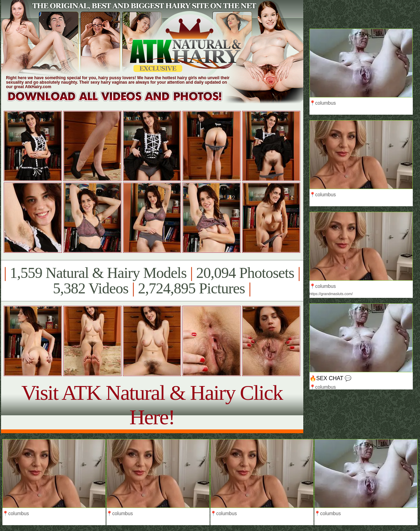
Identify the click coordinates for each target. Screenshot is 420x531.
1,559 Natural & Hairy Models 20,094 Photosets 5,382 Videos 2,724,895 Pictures (152, 281)
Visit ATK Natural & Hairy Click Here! (152, 405)
